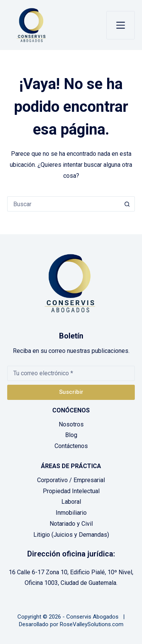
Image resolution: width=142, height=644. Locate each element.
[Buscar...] (64, 204)
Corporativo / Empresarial (71, 480)
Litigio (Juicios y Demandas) (71, 535)
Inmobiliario (71, 513)
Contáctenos (71, 446)
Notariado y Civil (71, 524)
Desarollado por (39, 624)
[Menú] (121, 25)
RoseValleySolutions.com (92, 624)
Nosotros (71, 424)
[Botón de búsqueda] (127, 204)
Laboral (71, 502)
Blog (71, 435)
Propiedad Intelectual (71, 491)
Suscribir (71, 392)
